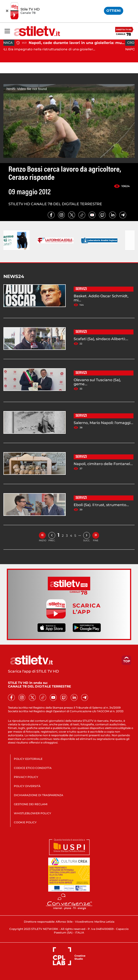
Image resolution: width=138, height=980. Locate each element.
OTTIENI (114, 11)
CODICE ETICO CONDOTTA (33, 768)
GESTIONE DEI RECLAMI (31, 804)
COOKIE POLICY (25, 822)
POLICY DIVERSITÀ (27, 786)
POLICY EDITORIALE (28, 759)
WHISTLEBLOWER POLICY (33, 813)
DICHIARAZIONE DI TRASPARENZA (39, 795)
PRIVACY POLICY (26, 777)
